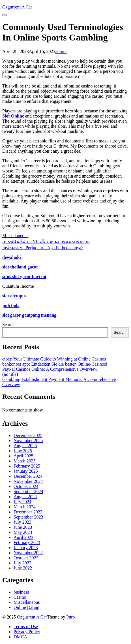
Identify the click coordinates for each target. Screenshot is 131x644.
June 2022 (23, 568)
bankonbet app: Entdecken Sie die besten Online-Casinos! (55, 364)
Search (8, 325)
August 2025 (25, 446)
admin (61, 51)
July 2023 (22, 522)
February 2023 (27, 542)
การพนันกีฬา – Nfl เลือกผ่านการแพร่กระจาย (46, 242)
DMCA (20, 637)
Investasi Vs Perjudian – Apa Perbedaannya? (43, 248)
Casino (20, 597)
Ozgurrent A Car (32, 617)
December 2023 (28, 512)
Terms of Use (26, 627)
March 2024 (25, 507)
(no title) (10, 374)
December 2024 (28, 476)
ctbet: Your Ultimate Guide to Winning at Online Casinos (54, 359)
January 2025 (26, 471)
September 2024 (28, 491)
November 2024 (28, 481)
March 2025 (25, 461)
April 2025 (23, 456)
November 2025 (28, 441)
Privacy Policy (27, 632)
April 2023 (23, 537)
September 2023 (28, 517)
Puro (70, 617)
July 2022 (22, 563)
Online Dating (26, 607)
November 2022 (28, 553)
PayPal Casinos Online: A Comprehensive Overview (50, 369)
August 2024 (25, 497)
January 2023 (26, 548)
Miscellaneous (15, 235)
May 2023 (23, 532)
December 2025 (28, 435)
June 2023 (23, 527)
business (21, 592)
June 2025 (23, 451)
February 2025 (27, 466)
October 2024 (26, 486)
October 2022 (26, 558)
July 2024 (22, 502)
